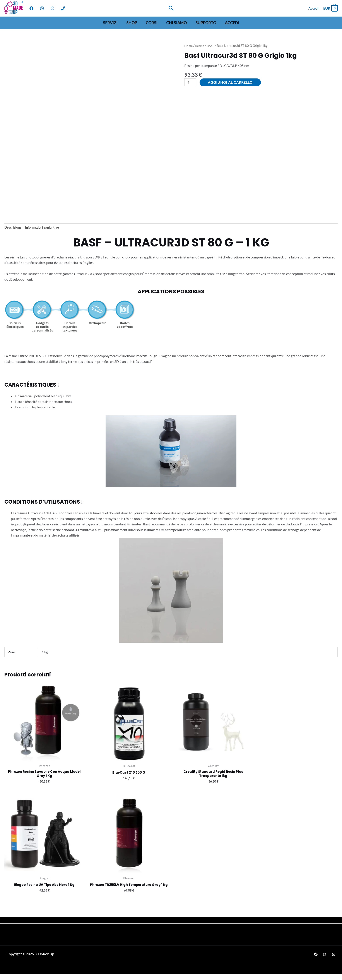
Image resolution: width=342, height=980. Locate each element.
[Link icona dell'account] (313, 8)
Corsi (152, 23)
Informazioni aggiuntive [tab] (43, 228)
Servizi (112, 23)
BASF (212, 46)
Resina (200, 46)
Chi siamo (176, 23)
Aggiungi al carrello (231, 82)
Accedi (230, 23)
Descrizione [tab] (13, 228)
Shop (133, 23)
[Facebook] (31, 8)
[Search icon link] (171, 8)
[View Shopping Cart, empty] (330, 8)
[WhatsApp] (52, 8)
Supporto (204, 23)
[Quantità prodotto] (191, 82)
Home (189, 46)
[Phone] (63, 8)
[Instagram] (42, 8)
